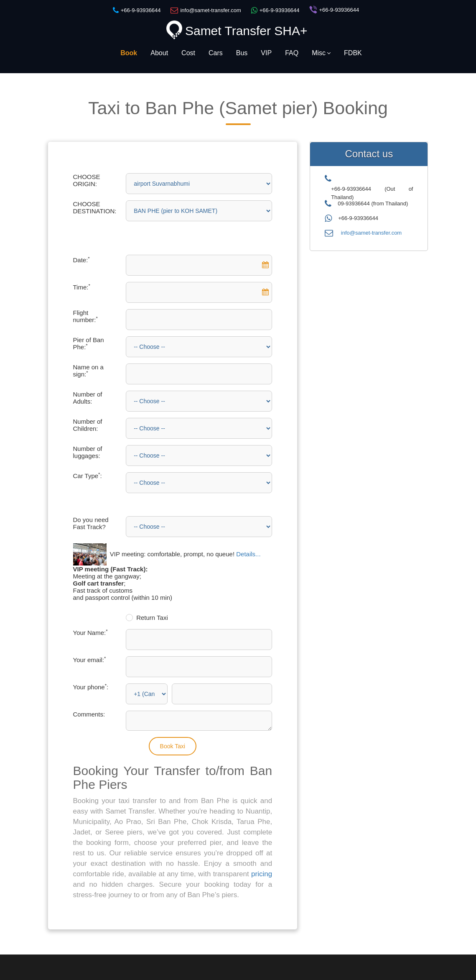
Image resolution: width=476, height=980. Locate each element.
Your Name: (90, 633)
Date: (81, 260)
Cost (188, 53)
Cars (216, 53)
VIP (266, 53)
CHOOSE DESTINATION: (95, 207)
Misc (321, 53)
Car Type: (88, 476)
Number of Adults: (88, 398)
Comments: (89, 714)
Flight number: (85, 316)
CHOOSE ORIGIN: (87, 180)
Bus (242, 53)
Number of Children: (88, 425)
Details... (248, 554)
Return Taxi (152, 618)
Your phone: (91, 687)
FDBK (353, 53)
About (159, 53)
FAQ (292, 53)
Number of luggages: (88, 452)
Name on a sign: (88, 371)
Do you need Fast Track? (91, 523)
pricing (262, 874)
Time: (82, 287)
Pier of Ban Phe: (89, 343)
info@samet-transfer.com (371, 233)
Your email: (90, 660)
